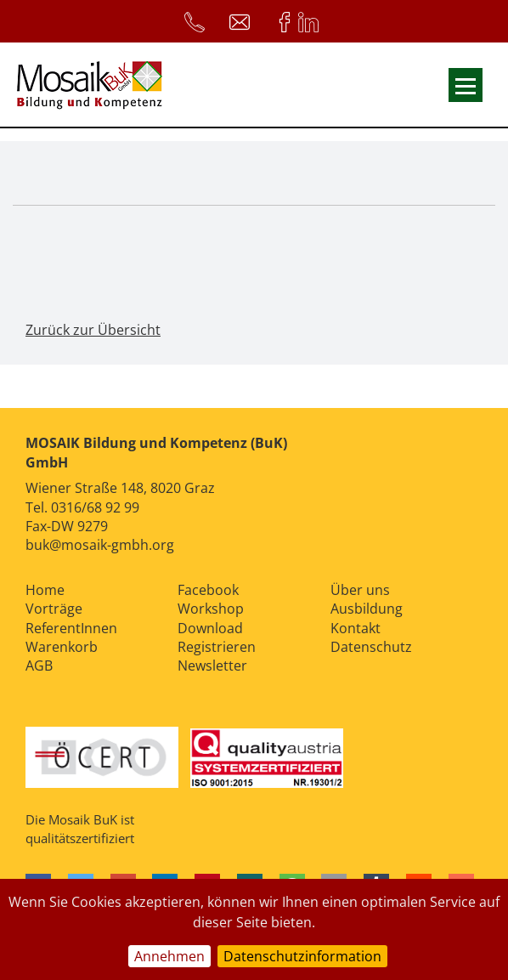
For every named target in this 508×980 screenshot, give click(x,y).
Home (45, 590)
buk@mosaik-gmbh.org (100, 545)
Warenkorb (62, 647)
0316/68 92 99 (95, 507)
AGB (39, 666)
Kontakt (356, 628)
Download (210, 628)
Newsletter (212, 666)
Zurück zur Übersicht (93, 330)
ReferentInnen (71, 628)
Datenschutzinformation (302, 956)
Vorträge (54, 609)
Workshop (211, 609)
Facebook (208, 590)
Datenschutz (371, 647)
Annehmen (169, 956)
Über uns (360, 590)
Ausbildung (367, 609)
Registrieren (217, 647)
